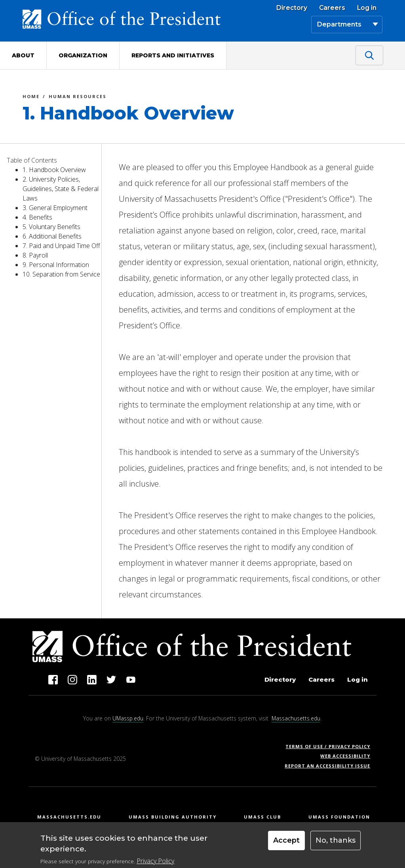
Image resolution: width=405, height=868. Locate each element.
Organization (83, 55)
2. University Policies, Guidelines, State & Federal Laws (61, 189)
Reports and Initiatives (173, 55)
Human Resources (78, 98)
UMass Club (262, 817)
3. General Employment (55, 208)
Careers (332, 8)
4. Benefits (37, 217)
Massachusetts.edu (296, 718)
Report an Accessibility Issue (330, 766)
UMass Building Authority (173, 817)
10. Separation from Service (61, 274)
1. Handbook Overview (54, 170)
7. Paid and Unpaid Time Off (61, 246)
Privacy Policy (155, 861)
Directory (292, 8)
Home (31, 98)
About (23, 55)
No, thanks (336, 840)
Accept (286, 840)
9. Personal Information (56, 265)
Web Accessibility (345, 756)
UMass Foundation (339, 817)
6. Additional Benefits (52, 236)
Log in (367, 8)
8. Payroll (35, 255)
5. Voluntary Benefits (51, 227)
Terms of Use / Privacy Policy (330, 746)
